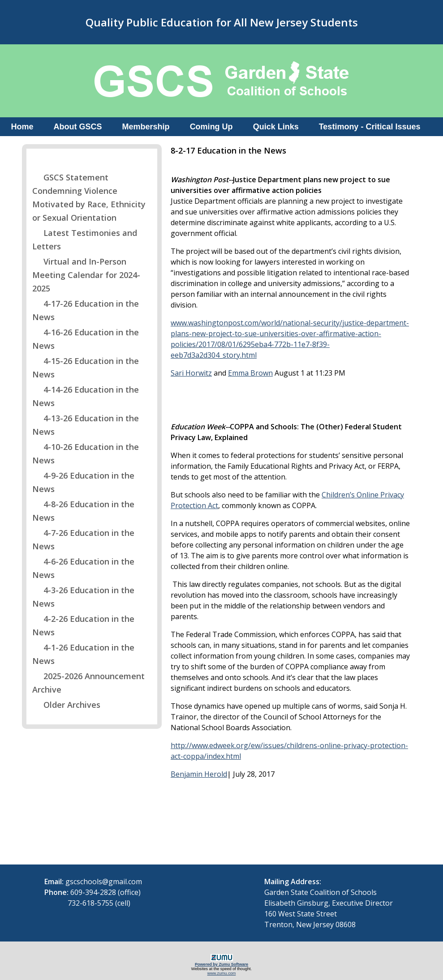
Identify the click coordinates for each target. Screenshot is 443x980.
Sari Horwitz (191, 373)
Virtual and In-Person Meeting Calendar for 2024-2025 (86, 275)
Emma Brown (250, 373)
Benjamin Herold (199, 774)
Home (22, 127)
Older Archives (66, 705)
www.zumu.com (222, 973)
